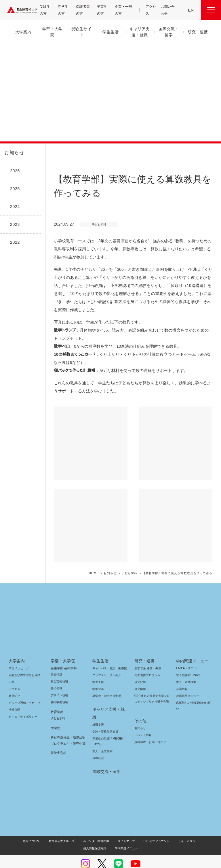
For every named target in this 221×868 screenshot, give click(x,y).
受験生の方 (47, 10)
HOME (100, 565)
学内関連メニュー (192, 653)
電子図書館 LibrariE (189, 667)
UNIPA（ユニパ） (186, 660)
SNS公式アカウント (139, 825)
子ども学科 (135, 565)
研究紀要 (140, 674)
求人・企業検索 (102, 735)
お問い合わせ (168, 10)
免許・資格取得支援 (105, 715)
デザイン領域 (59, 687)
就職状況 (98, 742)
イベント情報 (142, 721)
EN (191, 10)
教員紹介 (14, 688)
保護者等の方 (84, 10)
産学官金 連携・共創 (147, 660)
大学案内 (17, 653)
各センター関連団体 (83, 825)
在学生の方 (66, 10)
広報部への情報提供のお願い (193, 698)
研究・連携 (143, 653)
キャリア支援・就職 (108, 701)
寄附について (20, 825)
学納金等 (98, 681)
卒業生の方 (106, 10)
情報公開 (14, 702)
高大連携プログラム (147, 667)
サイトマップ (111, 825)
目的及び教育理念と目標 (24, 667)
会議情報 (182, 681)
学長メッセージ (18, 660)
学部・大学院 (62, 653)
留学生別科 (59, 745)
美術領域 (56, 680)
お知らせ (14, 153)
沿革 (12, 674)
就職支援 (98, 709)
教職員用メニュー (187, 688)
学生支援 (98, 674)
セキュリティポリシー (21, 709)
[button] (91, 435)
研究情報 (140, 681)
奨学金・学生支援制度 (106, 688)
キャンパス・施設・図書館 (107, 660)
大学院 (55, 720)
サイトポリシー (169, 825)
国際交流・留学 (105, 755)
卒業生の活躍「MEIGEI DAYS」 (106, 725)
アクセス (152, 10)
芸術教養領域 (59, 694)
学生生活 (100, 653)
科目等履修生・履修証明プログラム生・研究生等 (67, 732)
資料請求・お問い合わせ (149, 728)
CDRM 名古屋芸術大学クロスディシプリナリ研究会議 (151, 691)
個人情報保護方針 (198, 825)
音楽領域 (56, 666)
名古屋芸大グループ (49, 825)
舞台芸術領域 (59, 673)
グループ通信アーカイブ (23, 695)
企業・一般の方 (125, 10)
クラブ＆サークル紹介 (106, 667)
